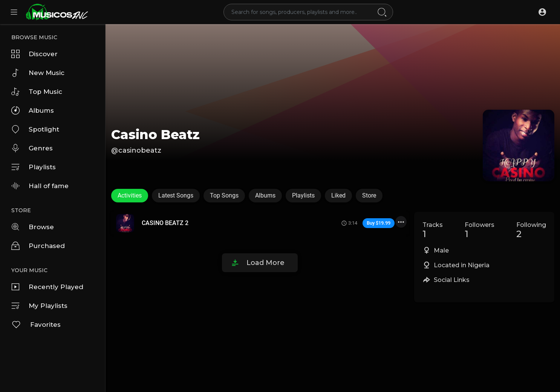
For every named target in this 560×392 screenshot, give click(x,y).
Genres (32, 148)
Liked (338, 195)
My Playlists (39, 306)
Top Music (37, 92)
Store (369, 195)
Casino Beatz (155, 135)
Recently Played (47, 287)
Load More (265, 263)
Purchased (38, 246)
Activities (130, 195)
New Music (38, 73)
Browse (33, 227)
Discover (34, 54)
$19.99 (383, 223)
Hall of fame (40, 186)
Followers (480, 230)
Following (531, 230)
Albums (33, 110)
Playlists (34, 167)
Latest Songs (176, 195)
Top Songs (224, 195)
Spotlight (35, 129)
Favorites (36, 325)
